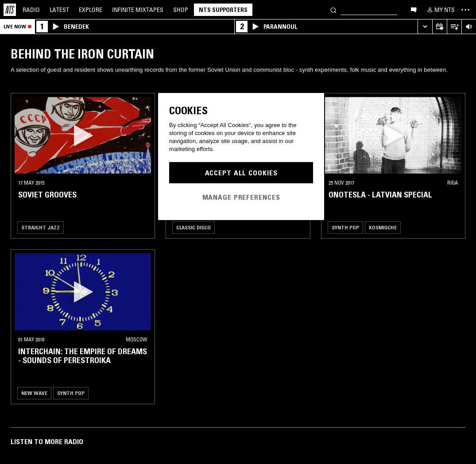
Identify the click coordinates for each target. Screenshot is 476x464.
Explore (91, 10)
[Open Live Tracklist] (454, 27)
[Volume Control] (469, 27)
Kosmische (383, 227)
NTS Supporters (223, 10)
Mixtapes (138, 10)
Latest (59, 10)
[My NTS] (440, 10)
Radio (31, 10)
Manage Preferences (241, 197)
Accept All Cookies (241, 173)
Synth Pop (345, 227)
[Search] (333, 10)
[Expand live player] (425, 27)
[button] (83, 135)
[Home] (10, 10)
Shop (181, 10)
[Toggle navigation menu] (465, 10)
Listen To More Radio (47, 441)
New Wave (34, 393)
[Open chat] (414, 9)
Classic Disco (193, 227)
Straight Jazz (41, 227)
